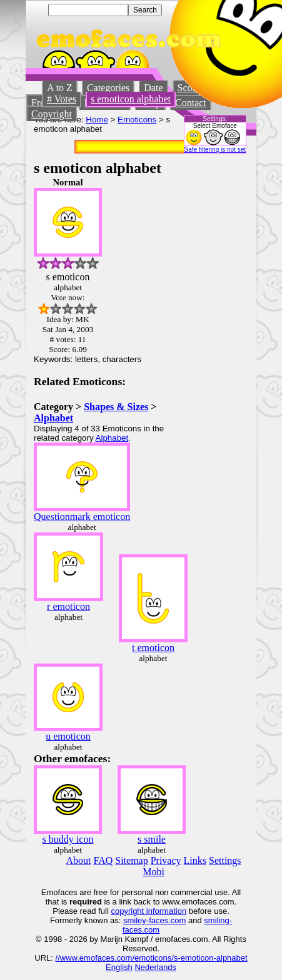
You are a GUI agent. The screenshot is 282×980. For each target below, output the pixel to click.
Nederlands (155, 967)
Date (153, 88)
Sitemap (131, 860)
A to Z (60, 88)
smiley (135, 920)
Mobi (154, 872)
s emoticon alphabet (131, 99)
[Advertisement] (211, 365)
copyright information (149, 911)
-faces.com (166, 920)
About (78, 860)
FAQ (103, 860)
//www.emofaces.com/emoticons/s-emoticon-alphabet (152, 958)
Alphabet (53, 418)
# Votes (62, 99)
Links (195, 860)
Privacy (166, 860)
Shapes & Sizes (116, 407)
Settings (225, 860)
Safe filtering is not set (215, 149)
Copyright (52, 114)
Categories (108, 88)
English (119, 967)
